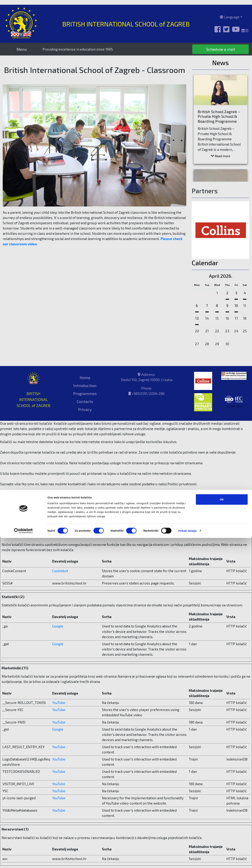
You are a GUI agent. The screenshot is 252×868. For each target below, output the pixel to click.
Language (230, 17)
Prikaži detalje (188, 861)
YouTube (59, 703)
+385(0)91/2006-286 (148, 393)
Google (58, 626)
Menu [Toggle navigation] (22, 49)
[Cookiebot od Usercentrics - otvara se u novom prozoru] (23, 861)
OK (222, 829)
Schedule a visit (221, 49)
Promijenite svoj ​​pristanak (21, 516)
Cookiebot (56, 527)
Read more (220, 156)
